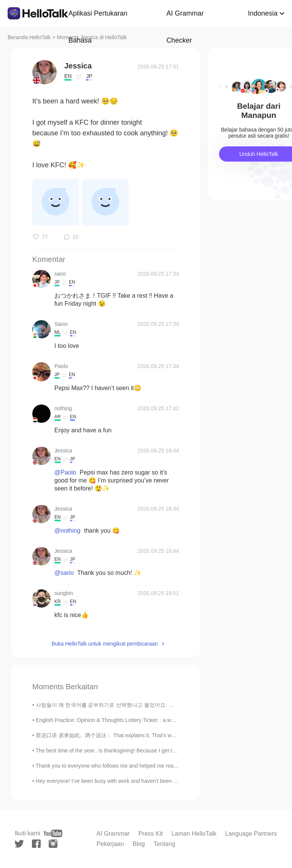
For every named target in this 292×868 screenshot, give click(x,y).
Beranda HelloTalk (29, 37)
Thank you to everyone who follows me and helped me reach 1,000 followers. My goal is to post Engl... (157, 766)
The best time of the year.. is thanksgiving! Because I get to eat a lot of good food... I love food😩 (150, 751)
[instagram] (53, 844)
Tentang (164, 844)
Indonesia (263, 13)
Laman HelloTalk (194, 834)
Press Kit (151, 834)
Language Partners (251, 834)
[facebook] (36, 844)
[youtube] (53, 833)
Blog (139, 844)
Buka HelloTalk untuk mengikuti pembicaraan (105, 644)
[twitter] (19, 844)
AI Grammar (113, 834)
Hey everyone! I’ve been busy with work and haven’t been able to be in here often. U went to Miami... (155, 781)
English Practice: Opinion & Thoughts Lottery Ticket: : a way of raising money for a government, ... (151, 720)
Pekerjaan (110, 844)
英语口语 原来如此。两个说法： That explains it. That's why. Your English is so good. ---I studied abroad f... (162, 735)
